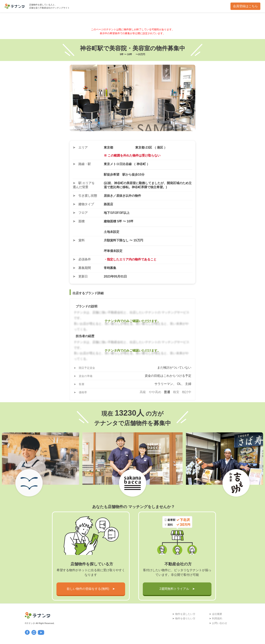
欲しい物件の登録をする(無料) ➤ (91, 589)
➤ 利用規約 (216, 618)
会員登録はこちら (245, 6)
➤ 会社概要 (216, 614)
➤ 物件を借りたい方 (184, 618)
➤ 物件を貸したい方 (184, 614)
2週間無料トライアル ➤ (177, 589)
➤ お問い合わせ (218, 623)
